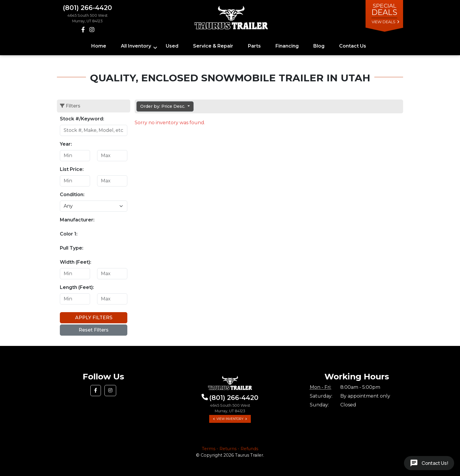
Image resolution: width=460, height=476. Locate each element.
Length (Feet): (77, 287)
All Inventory (136, 46)
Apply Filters (94, 318)
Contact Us (353, 46)
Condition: (72, 195)
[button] (96, 391)
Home (99, 46)
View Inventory (230, 419)
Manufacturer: (77, 220)
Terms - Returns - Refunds (230, 449)
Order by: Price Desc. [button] (163, 106)
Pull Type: (72, 248)
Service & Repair (213, 46)
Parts (254, 46)
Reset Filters (94, 330)
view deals (384, 22)
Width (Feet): (76, 262)
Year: (66, 144)
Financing (287, 46)
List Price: (72, 169)
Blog (319, 46)
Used (172, 46)
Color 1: (69, 234)
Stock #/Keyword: (82, 119)
